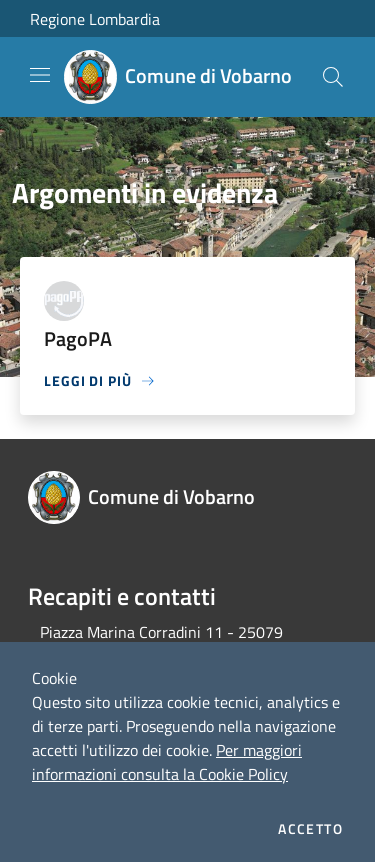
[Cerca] (333, 77)
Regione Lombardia (95, 19)
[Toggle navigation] (40, 75)
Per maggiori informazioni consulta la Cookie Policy (167, 762)
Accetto (310, 829)
